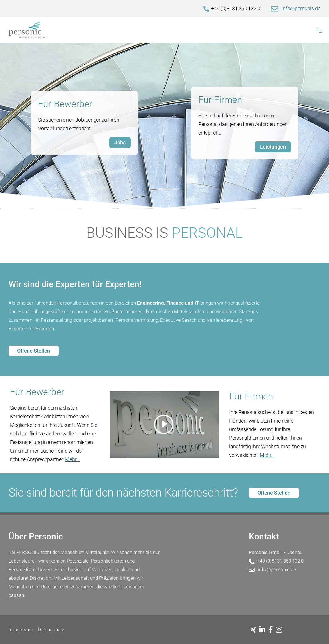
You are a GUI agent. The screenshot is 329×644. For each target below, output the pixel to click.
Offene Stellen (34, 351)
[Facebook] (272, 630)
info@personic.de (301, 8)
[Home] (165, 30)
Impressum (21, 629)
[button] (319, 30)
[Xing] (255, 630)
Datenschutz (51, 629)
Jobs (120, 142)
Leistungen (273, 147)
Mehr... (72, 459)
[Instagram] (280, 630)
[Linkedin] (264, 630)
